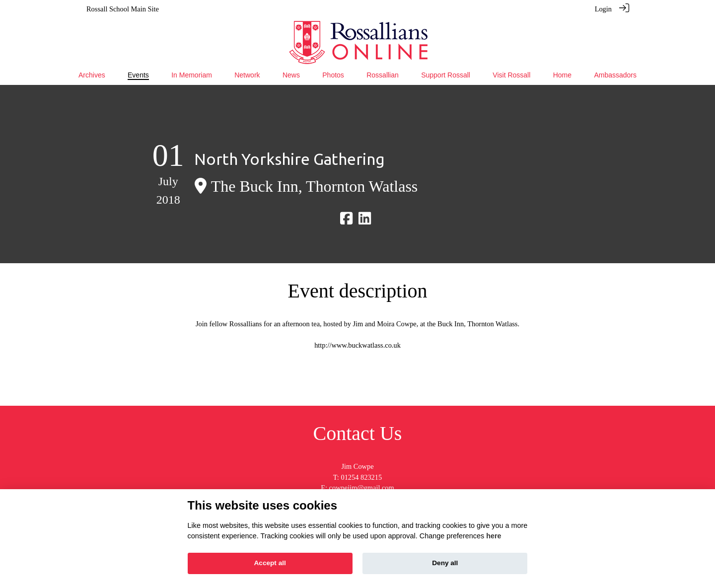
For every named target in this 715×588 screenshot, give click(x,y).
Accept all (270, 563)
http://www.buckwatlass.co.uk (357, 345)
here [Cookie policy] (494, 536)
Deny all (445, 563)
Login (603, 9)
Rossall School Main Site (123, 9)
